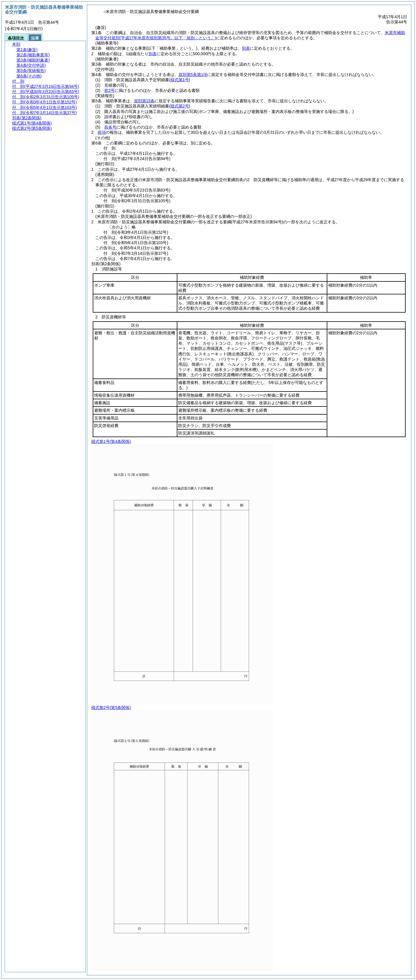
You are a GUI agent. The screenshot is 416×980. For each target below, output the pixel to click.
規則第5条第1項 (193, 75)
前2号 (109, 90)
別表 (246, 48)
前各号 (110, 127)
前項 (102, 132)
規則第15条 (144, 101)
